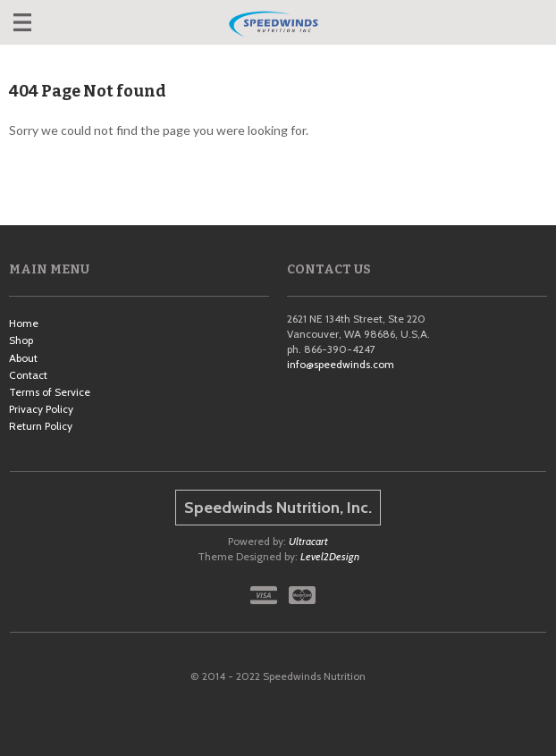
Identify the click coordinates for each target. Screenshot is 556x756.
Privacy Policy (41, 409)
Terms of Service (50, 392)
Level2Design (330, 556)
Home (24, 323)
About (23, 358)
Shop (21, 340)
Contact (28, 375)
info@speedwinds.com (341, 364)
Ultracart (308, 541)
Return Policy (41, 426)
